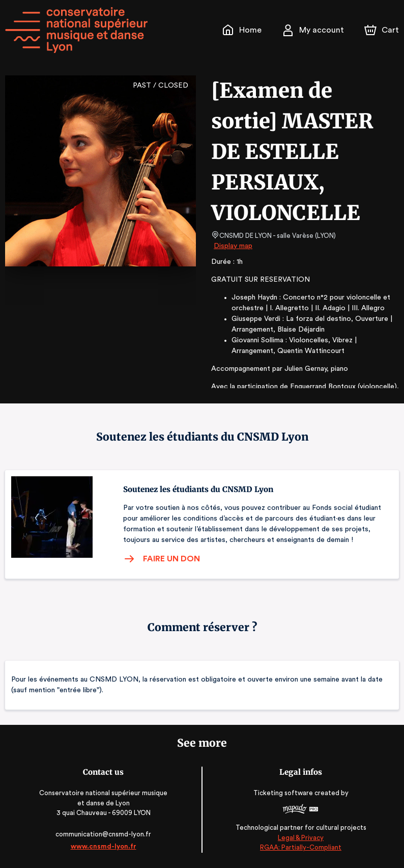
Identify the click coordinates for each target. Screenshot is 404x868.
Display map (233, 246)
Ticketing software (284, 793)
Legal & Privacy (301, 838)
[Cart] (383, 30)
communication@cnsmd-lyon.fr (104, 834)
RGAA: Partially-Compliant (300, 847)
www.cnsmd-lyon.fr (103, 846)
